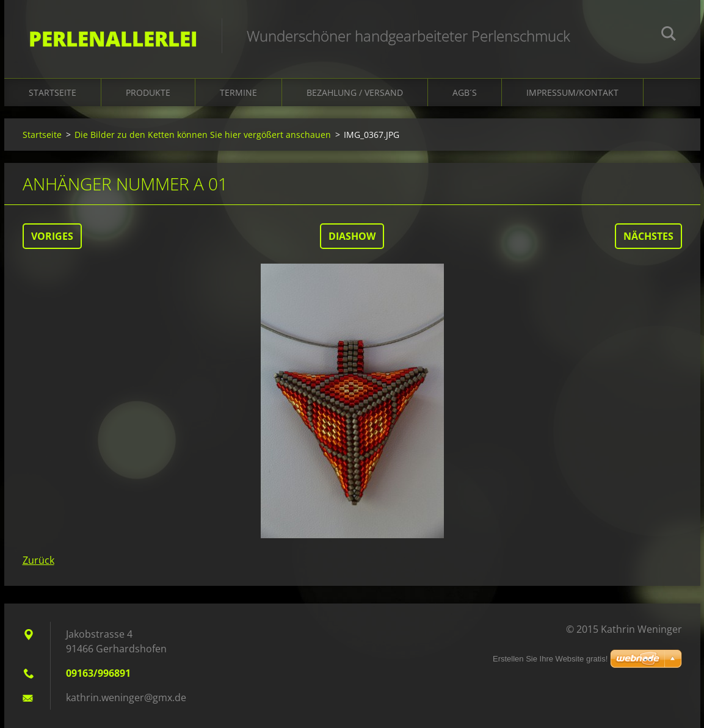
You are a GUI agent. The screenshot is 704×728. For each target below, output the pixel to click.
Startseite (53, 92)
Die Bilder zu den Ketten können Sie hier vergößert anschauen (203, 135)
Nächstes (648, 236)
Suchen (669, 35)
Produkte (148, 92)
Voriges (52, 236)
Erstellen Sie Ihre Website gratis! (550, 659)
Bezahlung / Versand (355, 92)
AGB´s (465, 92)
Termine (238, 92)
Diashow (352, 236)
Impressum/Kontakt (572, 92)
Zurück (38, 560)
